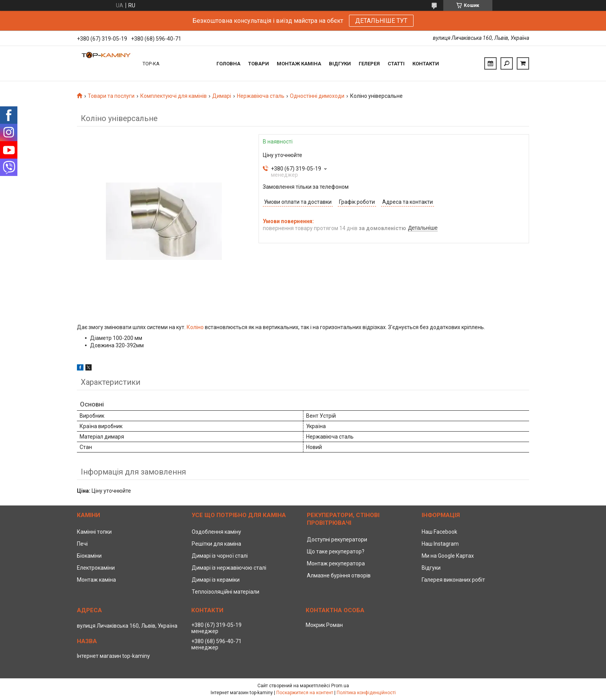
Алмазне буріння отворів (339, 575)
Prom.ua (340, 686)
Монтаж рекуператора (336, 563)
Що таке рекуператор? (336, 551)
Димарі (222, 96)
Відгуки (340, 64)
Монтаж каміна (299, 64)
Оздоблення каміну (216, 532)
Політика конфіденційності (366, 693)
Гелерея (369, 64)
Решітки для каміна (216, 544)
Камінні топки (94, 532)
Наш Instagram (440, 544)
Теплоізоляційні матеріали (226, 592)
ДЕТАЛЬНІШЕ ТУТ (381, 21)
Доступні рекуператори (337, 540)
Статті (396, 64)
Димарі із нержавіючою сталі (229, 568)
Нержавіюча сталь (261, 96)
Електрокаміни (96, 568)
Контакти (426, 64)
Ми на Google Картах (448, 556)
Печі (82, 544)
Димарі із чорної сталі (220, 556)
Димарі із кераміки (216, 580)
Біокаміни (89, 556)
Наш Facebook (439, 532)
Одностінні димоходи (317, 96)
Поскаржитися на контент (305, 693)
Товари (259, 64)
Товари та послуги (111, 96)
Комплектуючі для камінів (174, 96)
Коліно (195, 327)
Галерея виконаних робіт (453, 580)
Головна (228, 64)
